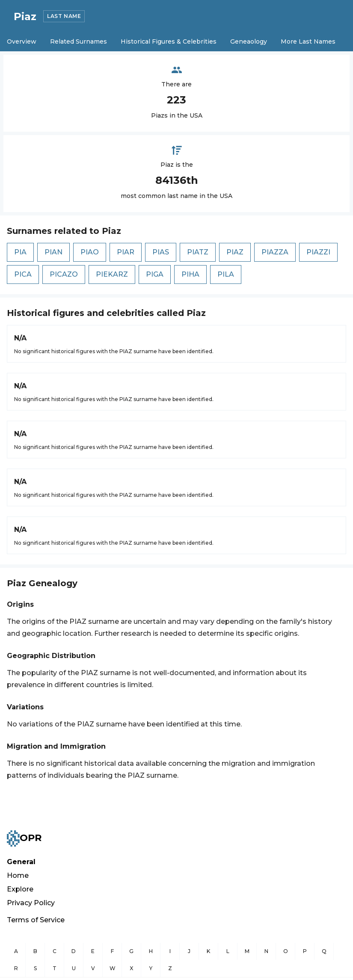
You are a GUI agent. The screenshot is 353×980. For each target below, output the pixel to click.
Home (18, 875)
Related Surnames (79, 41)
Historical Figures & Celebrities (169, 41)
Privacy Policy (31, 903)
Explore (20, 889)
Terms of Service (36, 920)
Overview (22, 41)
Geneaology (249, 41)
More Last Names (308, 41)
